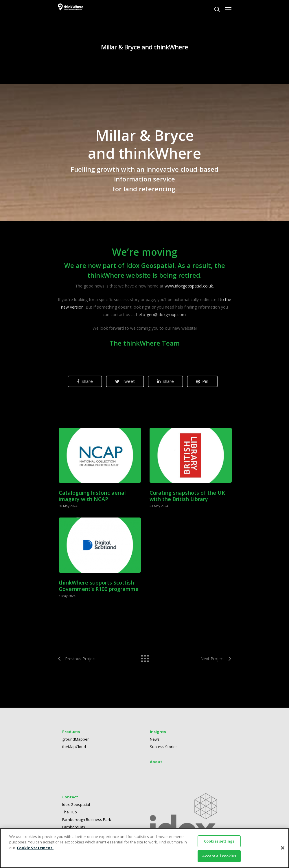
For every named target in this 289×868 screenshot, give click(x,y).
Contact (70, 799)
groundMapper (76, 741)
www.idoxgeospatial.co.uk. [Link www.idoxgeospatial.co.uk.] (189, 286)
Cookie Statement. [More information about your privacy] (35, 848)
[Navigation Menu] (228, 9)
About (156, 764)
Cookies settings (219, 841)
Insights (158, 734)
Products (71, 734)
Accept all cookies (219, 856)
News (155, 741)
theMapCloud (74, 749)
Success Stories (164, 749)
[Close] (283, 848)
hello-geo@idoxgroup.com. (161, 315)
